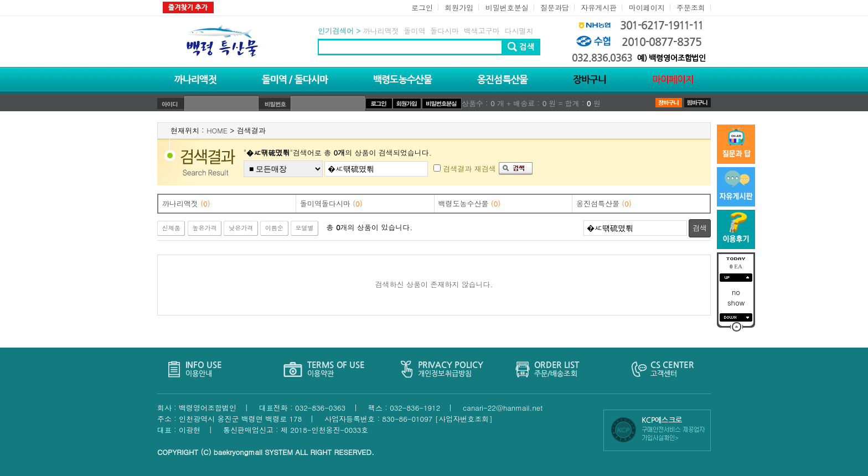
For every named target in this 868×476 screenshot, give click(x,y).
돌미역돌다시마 (331, 203)
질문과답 (555, 7)
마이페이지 (647, 7)
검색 (700, 228)
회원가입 (459, 7)
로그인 (422, 7)
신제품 (171, 228)
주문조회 (691, 7)
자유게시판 (599, 7)
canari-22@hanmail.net (503, 408)
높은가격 (204, 228)
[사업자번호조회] (464, 419)
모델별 (305, 228)
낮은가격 (241, 228)
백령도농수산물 (470, 203)
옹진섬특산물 (604, 203)
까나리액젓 (186, 203)
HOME (217, 130)
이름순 (274, 228)
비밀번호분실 (507, 7)
